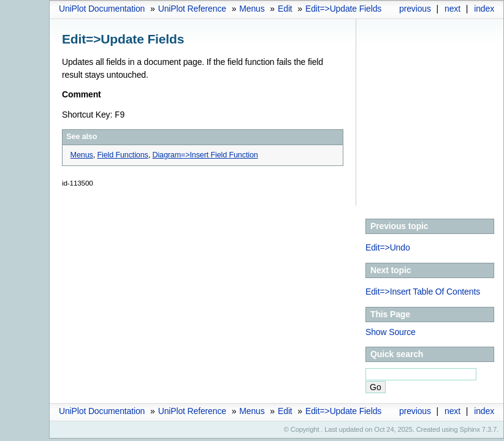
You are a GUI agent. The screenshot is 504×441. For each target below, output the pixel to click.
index (484, 9)
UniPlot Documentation (102, 9)
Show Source (391, 332)
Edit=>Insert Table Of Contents (423, 292)
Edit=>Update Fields (343, 9)
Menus (252, 9)
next (452, 9)
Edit (285, 9)
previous (415, 9)
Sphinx (470, 429)
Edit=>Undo (388, 247)
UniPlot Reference (192, 9)
